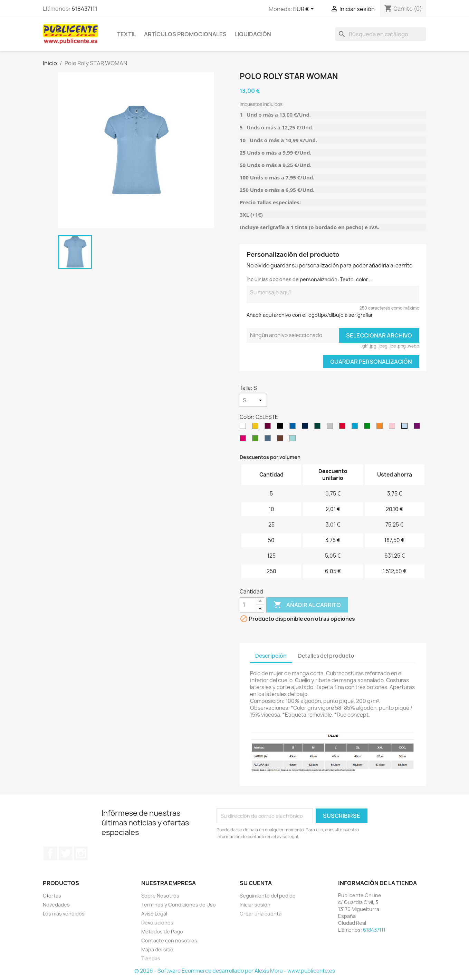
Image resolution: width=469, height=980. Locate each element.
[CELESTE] (406, 428)
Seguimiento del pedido (268, 896)
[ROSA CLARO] (393, 428)
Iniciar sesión (255, 905)
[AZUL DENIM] (269, 440)
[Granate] (269, 428)
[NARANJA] (381, 428)
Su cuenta (256, 883)
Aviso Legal (154, 914)
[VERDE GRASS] (257, 440)
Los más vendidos (64, 914)
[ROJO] (344, 428)
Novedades (56, 905)
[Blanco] (244, 428)
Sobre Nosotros (160, 896)
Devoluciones (157, 923)
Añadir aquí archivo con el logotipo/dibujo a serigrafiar (310, 315)
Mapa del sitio (157, 949)
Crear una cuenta (261, 914)
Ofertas (52, 896)
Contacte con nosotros (169, 940)
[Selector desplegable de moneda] (305, 9)
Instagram (81, 853)
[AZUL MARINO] (306, 428)
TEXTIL (127, 34)
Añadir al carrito (307, 605)
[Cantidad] (248, 605)
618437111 (84, 9)
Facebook (50, 853)
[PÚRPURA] (418, 428)
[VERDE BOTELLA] (319, 428)
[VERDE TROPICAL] (368, 428)
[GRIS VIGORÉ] (331, 428)
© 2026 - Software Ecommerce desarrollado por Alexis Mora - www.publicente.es (235, 971)
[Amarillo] (257, 428)
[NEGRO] (281, 428)
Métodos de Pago (162, 932)
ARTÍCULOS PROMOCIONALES (185, 34)
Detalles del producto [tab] (326, 656)
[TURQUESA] (356, 428)
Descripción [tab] (271, 656)
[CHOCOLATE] (281, 440)
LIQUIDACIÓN (253, 34)
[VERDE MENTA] (294, 440)
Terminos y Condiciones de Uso (179, 905)
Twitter (66, 853)
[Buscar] (381, 34)
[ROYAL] (294, 428)
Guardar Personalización (371, 362)
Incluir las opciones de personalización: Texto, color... (309, 279)
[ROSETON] (244, 440)
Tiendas (151, 958)
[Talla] (253, 400)
